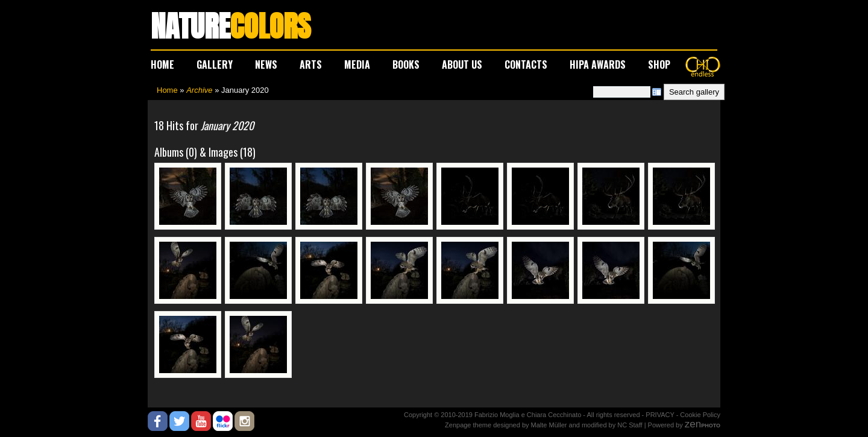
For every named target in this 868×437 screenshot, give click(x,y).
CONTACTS (526, 64)
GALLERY (215, 64)
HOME (162, 64)
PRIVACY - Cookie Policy (683, 415)
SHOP (659, 64)
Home (167, 90)
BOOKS (406, 64)
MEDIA (357, 64)
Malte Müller (549, 425)
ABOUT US (462, 64)
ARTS (311, 64)
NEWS (266, 64)
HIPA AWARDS (598, 64)
